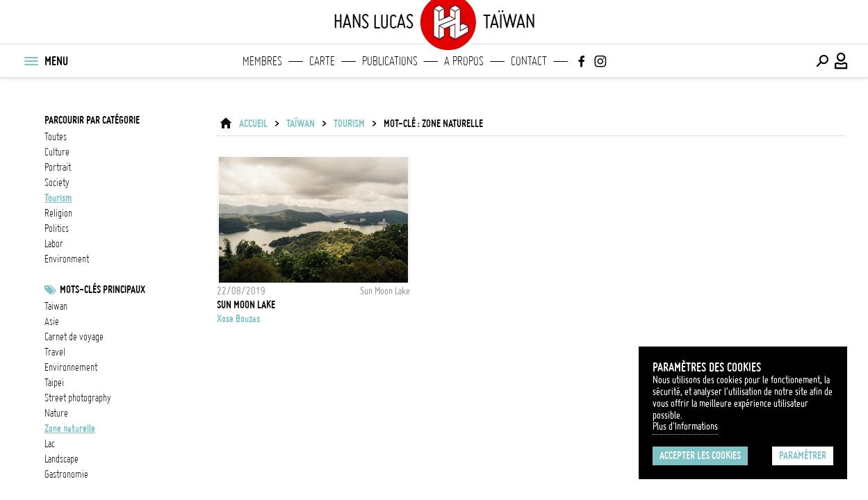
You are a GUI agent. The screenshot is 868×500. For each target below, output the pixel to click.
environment (67, 259)
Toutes (56, 137)
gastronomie (66, 474)
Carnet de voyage (74, 337)
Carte (322, 61)
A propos (464, 61)
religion (58, 213)
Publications (390, 61)
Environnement (71, 367)
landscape (62, 459)
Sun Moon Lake (246, 305)
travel (55, 352)
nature (56, 413)
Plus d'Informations (685, 426)
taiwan (56, 306)
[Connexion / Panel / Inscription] (842, 61)
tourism (58, 198)
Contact (529, 61)
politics (57, 228)
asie (52, 322)
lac (50, 444)
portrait (58, 167)
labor (54, 244)
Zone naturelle (70, 428)
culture (57, 152)
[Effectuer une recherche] (822, 61)
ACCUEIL (253, 124)
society (57, 183)
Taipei (54, 383)
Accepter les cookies (700, 456)
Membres (262, 61)
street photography (78, 398)
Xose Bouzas (238, 319)
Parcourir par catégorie (92, 120)
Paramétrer (803, 456)
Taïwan (301, 124)
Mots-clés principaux (103, 290)
